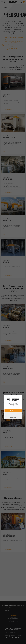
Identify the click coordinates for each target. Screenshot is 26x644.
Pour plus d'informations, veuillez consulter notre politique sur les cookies (13, 405)
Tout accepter (13, 411)
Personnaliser (13, 417)
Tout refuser (13, 414)
